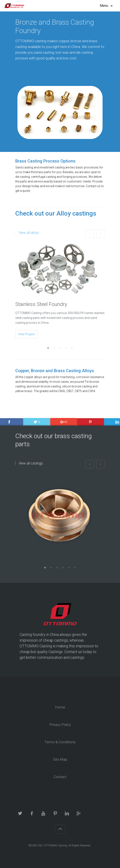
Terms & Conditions (60, 742)
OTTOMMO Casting (56, 846)
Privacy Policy (60, 725)
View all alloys (29, 233)
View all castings (31, 463)
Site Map (60, 759)
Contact (60, 777)
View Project (26, 334)
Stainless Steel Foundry (41, 304)
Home (60, 707)
